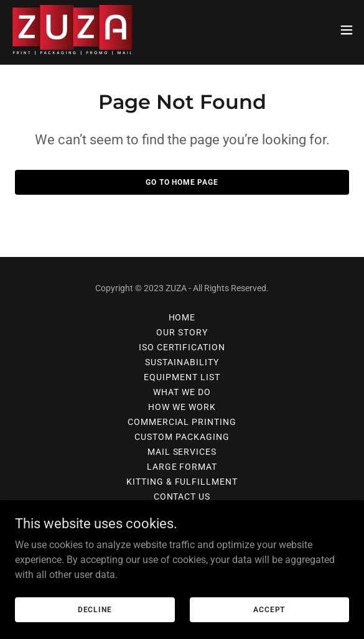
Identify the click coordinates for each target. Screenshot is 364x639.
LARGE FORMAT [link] (182, 467)
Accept (269, 609)
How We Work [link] (182, 407)
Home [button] (182, 317)
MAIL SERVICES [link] (182, 452)
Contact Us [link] (182, 497)
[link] (72, 30)
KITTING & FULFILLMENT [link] (182, 482)
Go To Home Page (182, 182)
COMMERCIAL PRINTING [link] (182, 422)
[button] (347, 30)
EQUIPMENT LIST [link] (182, 377)
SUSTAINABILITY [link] (182, 362)
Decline (95, 609)
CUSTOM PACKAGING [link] (182, 437)
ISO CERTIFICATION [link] (182, 347)
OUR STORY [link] (182, 332)
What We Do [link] (182, 392)
